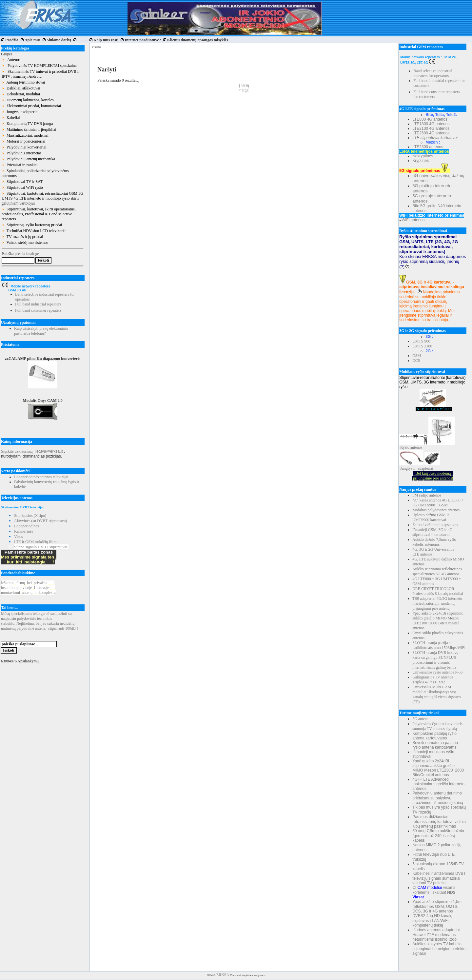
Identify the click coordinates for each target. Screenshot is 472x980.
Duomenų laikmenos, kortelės (28, 100)
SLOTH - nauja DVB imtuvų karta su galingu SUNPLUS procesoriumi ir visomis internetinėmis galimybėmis (435, 660)
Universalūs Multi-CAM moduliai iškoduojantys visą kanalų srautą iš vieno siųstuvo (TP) (436, 694)
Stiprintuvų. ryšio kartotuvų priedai (32, 225)
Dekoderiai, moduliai (21, 94)
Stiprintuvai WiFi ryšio (22, 187)
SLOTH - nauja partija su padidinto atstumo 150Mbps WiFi (439, 645)
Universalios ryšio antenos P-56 (437, 672)
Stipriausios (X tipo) (30, 516)
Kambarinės (24, 531)
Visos (19, 537)
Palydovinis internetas (21, 153)
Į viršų (244, 85)
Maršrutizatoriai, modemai (25, 135)
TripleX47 (421, 682)
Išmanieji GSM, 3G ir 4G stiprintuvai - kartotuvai (432, 532)
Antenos (11, 60)
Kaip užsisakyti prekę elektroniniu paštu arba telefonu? (41, 331)
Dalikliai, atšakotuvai (21, 88)
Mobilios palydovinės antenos (436, 510)
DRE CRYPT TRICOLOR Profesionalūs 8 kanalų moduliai (438, 591)
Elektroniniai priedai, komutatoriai (31, 106)
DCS (416, 361)
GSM (417, 356)
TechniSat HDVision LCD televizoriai (34, 231)
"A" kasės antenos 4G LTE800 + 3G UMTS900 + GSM (438, 503)
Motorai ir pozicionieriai (23, 141)
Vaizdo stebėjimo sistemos (25, 243)
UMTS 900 (421, 341)
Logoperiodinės (26, 526)
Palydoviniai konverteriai (24, 147)
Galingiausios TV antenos (433, 677)
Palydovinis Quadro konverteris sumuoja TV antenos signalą (437, 726)
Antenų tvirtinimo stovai (23, 82)
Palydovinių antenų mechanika (28, 159)
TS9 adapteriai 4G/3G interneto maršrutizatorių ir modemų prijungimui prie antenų (437, 603)
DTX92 (439, 682)
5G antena (420, 719)
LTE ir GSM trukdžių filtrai (36, 542)
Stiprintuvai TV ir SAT (22, 182)
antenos (416, 447)
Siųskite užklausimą (17, 451)
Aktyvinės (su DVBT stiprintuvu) (40, 521)
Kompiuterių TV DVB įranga (27, 124)
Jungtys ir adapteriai (20, 112)
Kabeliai (11, 118)
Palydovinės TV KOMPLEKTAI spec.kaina (39, 66)
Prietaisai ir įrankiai (20, 165)
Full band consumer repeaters (38, 310)
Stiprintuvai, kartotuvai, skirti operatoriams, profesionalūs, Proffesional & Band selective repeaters (39, 214)
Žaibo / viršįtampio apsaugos (435, 525)
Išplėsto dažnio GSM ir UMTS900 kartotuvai (431, 517)
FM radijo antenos (427, 495)
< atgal (244, 90)
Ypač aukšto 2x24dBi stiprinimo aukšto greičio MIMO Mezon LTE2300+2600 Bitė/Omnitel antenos (438, 621)
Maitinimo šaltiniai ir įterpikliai (29, 129)
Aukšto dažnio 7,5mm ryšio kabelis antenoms (434, 542)
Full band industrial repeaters (38, 304)
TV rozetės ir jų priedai (22, 237)
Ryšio (405, 447)
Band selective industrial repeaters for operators (433, 73)
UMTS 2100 (422, 346)
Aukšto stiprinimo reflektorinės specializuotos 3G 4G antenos (437, 571)
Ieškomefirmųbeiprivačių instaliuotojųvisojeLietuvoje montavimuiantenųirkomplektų (28, 588)
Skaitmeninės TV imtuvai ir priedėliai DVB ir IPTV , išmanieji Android (41, 74)
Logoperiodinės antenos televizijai (41, 477)
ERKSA (223, 975)
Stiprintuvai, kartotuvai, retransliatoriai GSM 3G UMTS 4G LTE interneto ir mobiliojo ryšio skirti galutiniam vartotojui (42, 198)
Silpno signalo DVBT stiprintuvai (41, 547)
